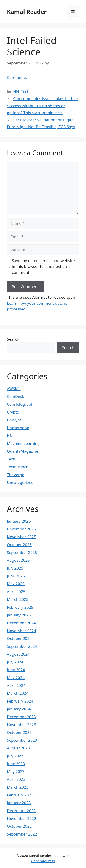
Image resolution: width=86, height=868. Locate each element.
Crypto (13, 412)
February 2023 (20, 795)
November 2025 (21, 537)
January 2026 (19, 521)
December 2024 (21, 623)
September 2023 (22, 740)
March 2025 (18, 599)
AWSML (14, 389)
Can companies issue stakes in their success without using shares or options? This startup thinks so (43, 106)
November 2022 (21, 818)
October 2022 (19, 826)
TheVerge (16, 475)
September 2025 (22, 552)
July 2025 (15, 568)
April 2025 (16, 592)
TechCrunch (18, 467)
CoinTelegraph (20, 404)
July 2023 (15, 756)
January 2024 (19, 709)
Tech (25, 91)
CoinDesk (15, 396)
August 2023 (18, 748)
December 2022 (21, 811)
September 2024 (22, 646)
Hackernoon (18, 428)
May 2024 (16, 678)
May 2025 (16, 584)
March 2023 (18, 787)
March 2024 (18, 693)
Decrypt (14, 420)
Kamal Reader (27, 12)
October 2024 (19, 638)
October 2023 (19, 732)
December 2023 (21, 717)
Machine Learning (23, 443)
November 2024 (21, 631)
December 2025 (21, 529)
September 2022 (22, 834)
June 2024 (16, 670)
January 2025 (19, 615)
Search (13, 339)
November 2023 (21, 725)
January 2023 (19, 803)
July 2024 (15, 662)
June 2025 (16, 576)
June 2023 (16, 764)
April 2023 (16, 779)
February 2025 (20, 607)
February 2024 (20, 701)
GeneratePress (43, 861)
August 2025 (18, 560)
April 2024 (16, 685)
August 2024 (18, 654)
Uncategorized (20, 482)
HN (16, 91)
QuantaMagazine (23, 451)
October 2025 (19, 545)
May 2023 (16, 771)
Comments (17, 77)
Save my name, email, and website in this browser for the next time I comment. (43, 266)
